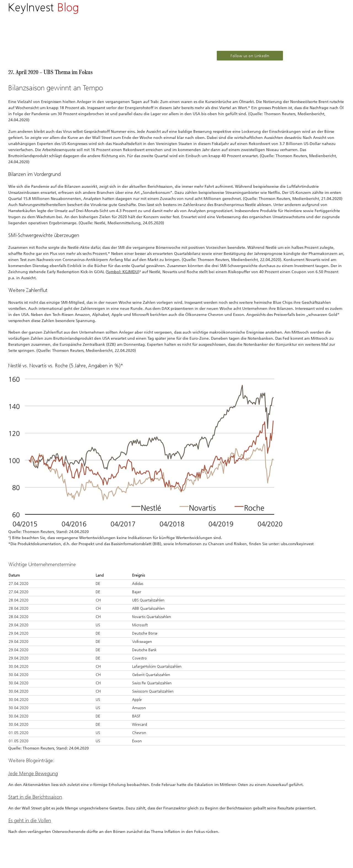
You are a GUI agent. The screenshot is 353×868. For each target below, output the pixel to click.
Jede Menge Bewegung (33, 774)
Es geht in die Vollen (30, 820)
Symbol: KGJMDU (123, 272)
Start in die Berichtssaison (35, 797)
